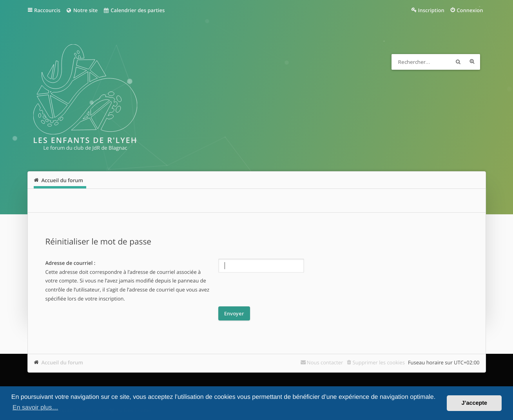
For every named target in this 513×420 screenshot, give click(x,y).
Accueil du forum (63, 362)
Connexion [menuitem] (470, 10)
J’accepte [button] (474, 403)
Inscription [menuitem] (431, 10)
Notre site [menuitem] (82, 10)
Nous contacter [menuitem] (325, 362)
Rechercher (458, 62)
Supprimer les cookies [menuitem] (379, 362)
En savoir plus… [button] (35, 408)
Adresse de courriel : (71, 263)
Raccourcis (47, 10)
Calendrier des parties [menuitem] (134, 10)
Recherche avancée (472, 62)
